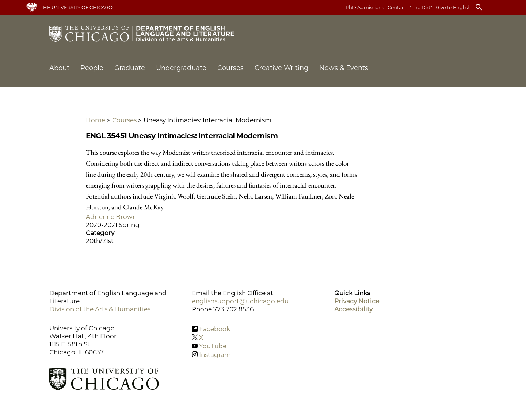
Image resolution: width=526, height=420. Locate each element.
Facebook (215, 329)
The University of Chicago (77, 7)
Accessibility (353, 309)
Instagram (215, 354)
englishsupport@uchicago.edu (240, 301)
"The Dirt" (421, 7)
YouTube (213, 346)
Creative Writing (281, 68)
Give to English (453, 7)
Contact (397, 7)
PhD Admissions (365, 7)
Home (96, 120)
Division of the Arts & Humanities (100, 309)
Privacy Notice (357, 301)
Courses (230, 68)
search (479, 7)
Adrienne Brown (111, 217)
